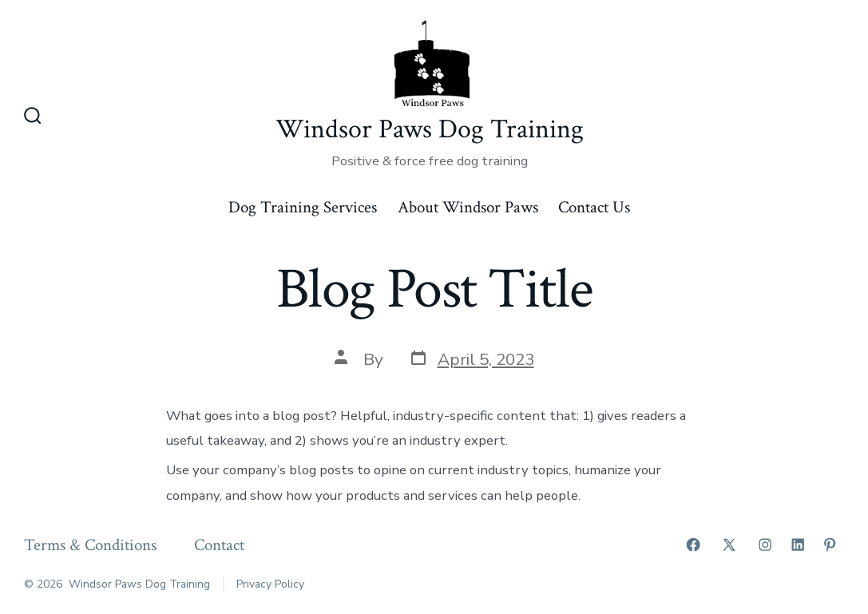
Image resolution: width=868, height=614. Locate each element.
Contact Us (594, 207)
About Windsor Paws (468, 207)
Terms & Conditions (90, 545)
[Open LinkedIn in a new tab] (798, 545)
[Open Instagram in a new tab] (765, 545)
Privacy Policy (270, 584)
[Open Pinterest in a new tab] (830, 545)
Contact (219, 545)
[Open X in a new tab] (729, 545)
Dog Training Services (303, 207)
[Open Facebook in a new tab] (693, 545)
